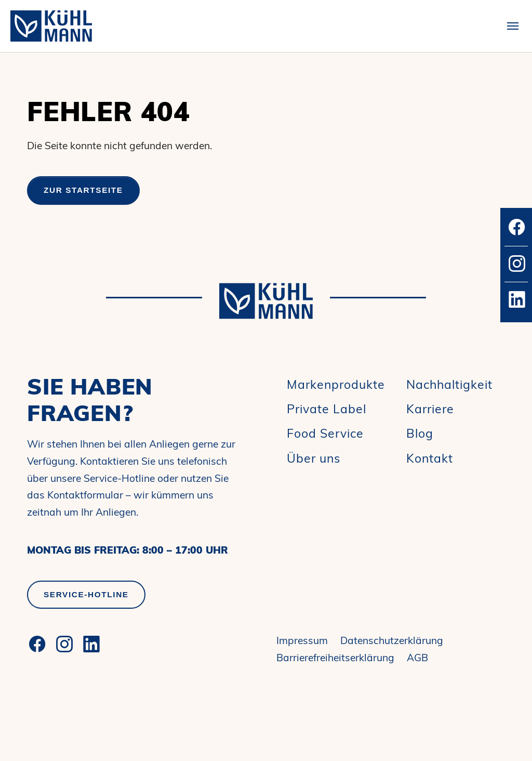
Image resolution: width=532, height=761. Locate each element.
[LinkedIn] (91, 644)
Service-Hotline (86, 594)
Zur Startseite (83, 190)
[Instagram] (64, 644)
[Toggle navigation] (513, 26)
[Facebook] (37, 644)
